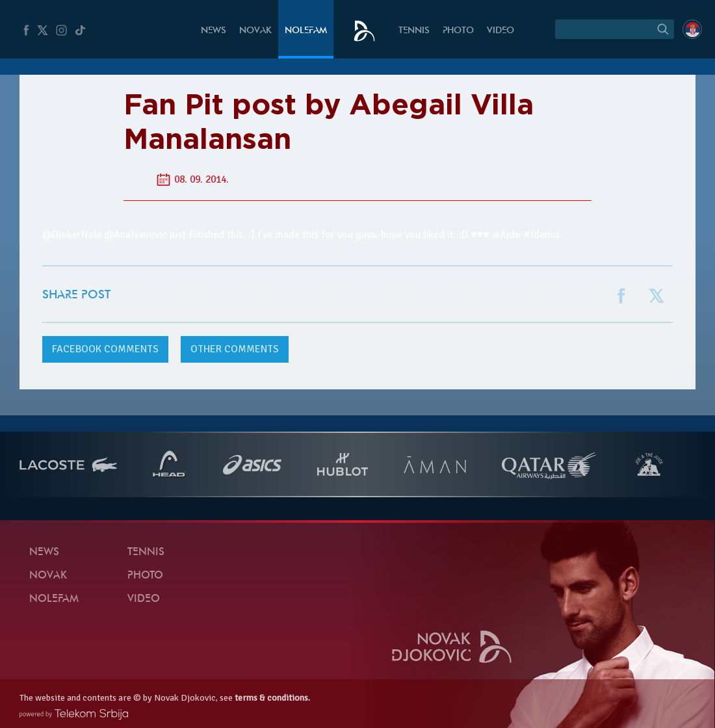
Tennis (414, 31)
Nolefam (306, 31)
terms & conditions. (272, 698)
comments (105, 349)
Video (500, 31)
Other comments (235, 349)
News (214, 31)
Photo (458, 31)
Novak (255, 31)
